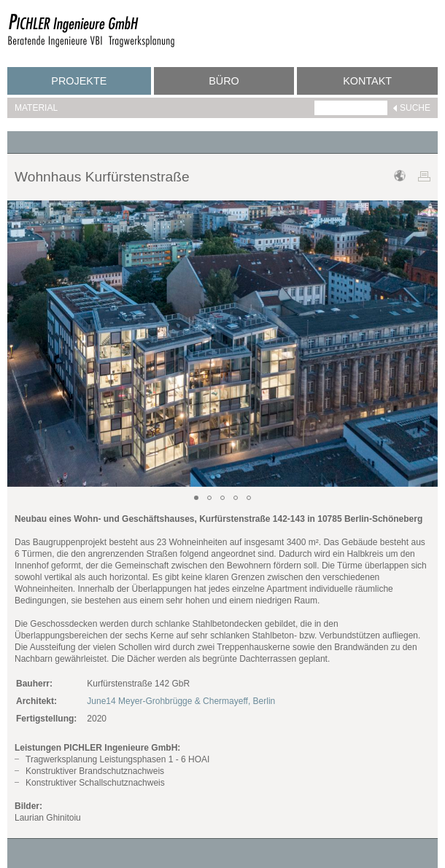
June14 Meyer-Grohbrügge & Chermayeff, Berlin (181, 701)
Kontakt (367, 81)
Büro (224, 81)
